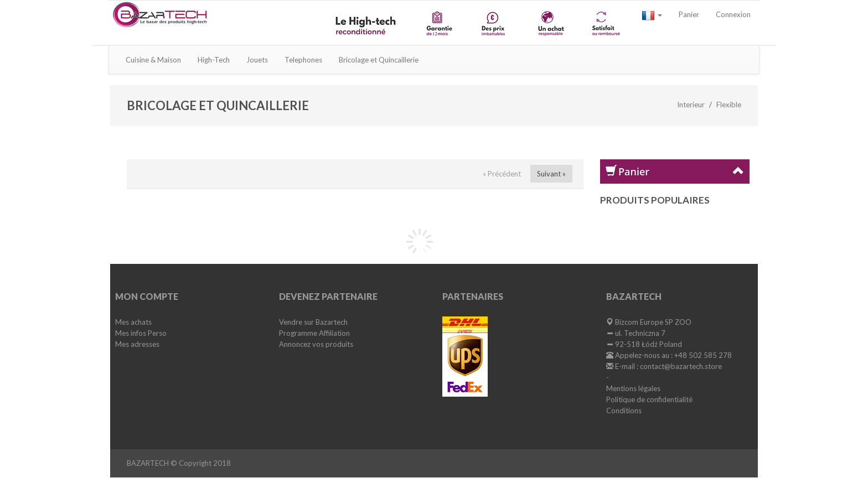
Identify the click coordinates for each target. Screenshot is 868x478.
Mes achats (133, 322)
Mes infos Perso (141, 333)
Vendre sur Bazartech (313, 322)
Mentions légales (633, 388)
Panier (689, 14)
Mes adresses (137, 344)
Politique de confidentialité (649, 399)
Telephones (303, 60)
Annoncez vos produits (316, 344)
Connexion (733, 14)
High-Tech (214, 60)
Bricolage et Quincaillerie (379, 60)
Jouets (257, 60)
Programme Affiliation (314, 333)
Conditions (624, 411)
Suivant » (551, 174)
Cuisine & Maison (153, 60)
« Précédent (502, 174)
